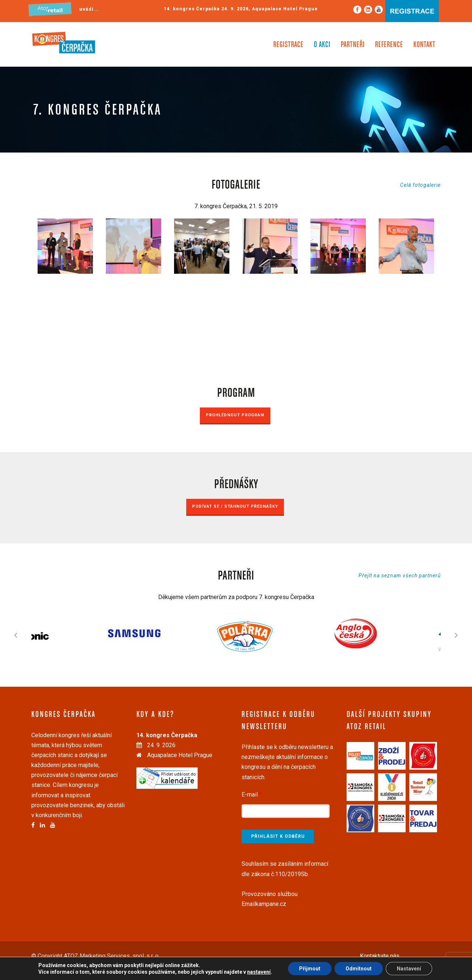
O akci (322, 45)
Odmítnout (359, 969)
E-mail (252, 794)
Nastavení (409, 969)
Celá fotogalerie (420, 185)
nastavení (259, 972)
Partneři (353, 45)
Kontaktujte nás (380, 956)
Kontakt (424, 45)
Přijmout (310, 969)
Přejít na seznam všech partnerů (400, 575)
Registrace (288, 45)
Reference (389, 45)
